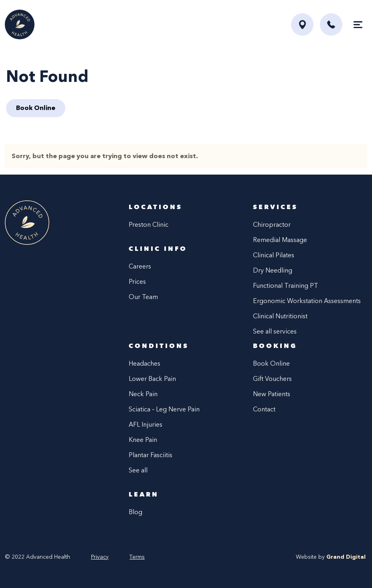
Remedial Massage (280, 240)
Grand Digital (346, 557)
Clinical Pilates (274, 255)
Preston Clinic (149, 225)
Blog (135, 512)
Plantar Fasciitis (151, 455)
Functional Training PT (286, 286)
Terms (137, 557)
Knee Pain (143, 440)
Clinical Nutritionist (280, 316)
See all (138, 470)
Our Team (143, 297)
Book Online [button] (36, 108)
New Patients (272, 394)
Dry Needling (273, 270)
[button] (331, 24)
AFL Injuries (146, 424)
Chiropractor (272, 225)
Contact (264, 409)
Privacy (100, 557)
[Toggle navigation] (358, 24)
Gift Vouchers (272, 379)
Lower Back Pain (152, 379)
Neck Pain (143, 394)
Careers (140, 266)
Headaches (145, 363)
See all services (275, 331)
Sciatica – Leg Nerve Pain (164, 409)
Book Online (271, 363)
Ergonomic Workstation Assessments (307, 301)
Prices (137, 282)
